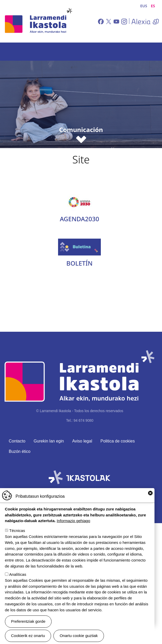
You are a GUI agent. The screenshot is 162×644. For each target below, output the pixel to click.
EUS (144, 6)
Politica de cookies (118, 441)
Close (150, 493)
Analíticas (18, 574)
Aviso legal (82, 441)
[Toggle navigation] (151, 52)
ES (153, 6)
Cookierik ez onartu (28, 636)
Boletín (79, 263)
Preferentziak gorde (28, 621)
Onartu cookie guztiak (79, 636)
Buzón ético (20, 451)
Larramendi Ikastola (38, 21)
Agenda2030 (80, 219)
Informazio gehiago (73, 521)
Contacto (17, 441)
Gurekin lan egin (49, 441)
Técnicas (17, 531)
